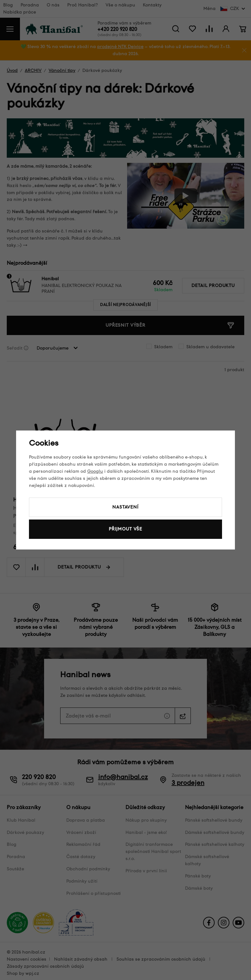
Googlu (95, 471)
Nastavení (126, 507)
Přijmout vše (126, 529)
